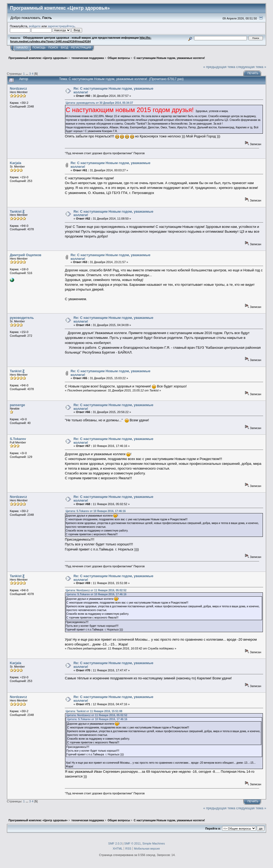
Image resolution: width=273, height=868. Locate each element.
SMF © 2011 (133, 843)
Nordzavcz (19, 88)
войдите (35, 26)
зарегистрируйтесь (61, 26)
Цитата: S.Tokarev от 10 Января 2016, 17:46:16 (96, 511)
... (27, 74)
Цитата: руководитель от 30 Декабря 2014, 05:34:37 (99, 103)
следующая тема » (251, 67)
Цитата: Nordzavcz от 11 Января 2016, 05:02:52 (96, 590)
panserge (17, 405)
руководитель (22, 318)
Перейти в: (213, 829)
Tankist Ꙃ (17, 211)
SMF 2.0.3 (115, 843)
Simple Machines (154, 843)
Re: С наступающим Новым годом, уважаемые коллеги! (113, 90)
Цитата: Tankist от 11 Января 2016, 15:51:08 (94, 711)
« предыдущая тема (219, 67)
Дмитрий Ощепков (26, 255)
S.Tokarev (18, 439)
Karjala (16, 163)
